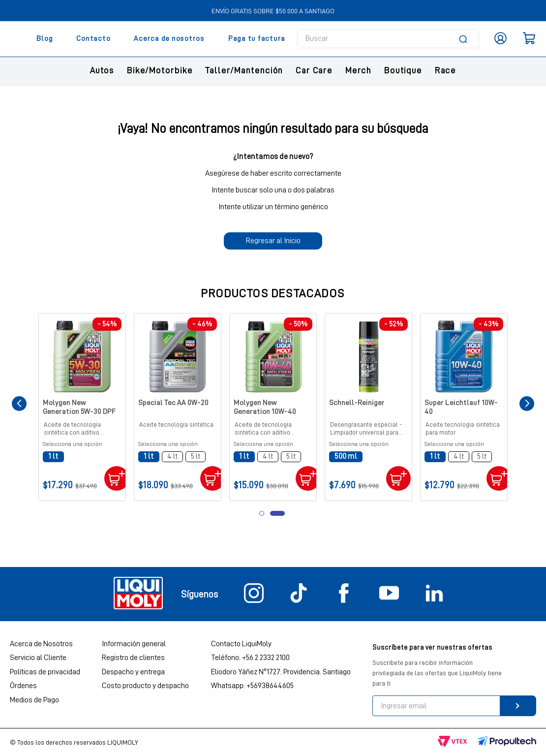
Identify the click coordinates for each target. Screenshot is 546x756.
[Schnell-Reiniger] (368, 407)
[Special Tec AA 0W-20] (178, 407)
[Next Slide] (527, 404)
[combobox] (388, 39)
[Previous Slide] (19, 404)
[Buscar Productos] (465, 39)
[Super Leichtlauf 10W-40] (464, 407)
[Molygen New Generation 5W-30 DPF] (82, 407)
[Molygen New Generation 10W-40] (273, 407)
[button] (53, 457)
